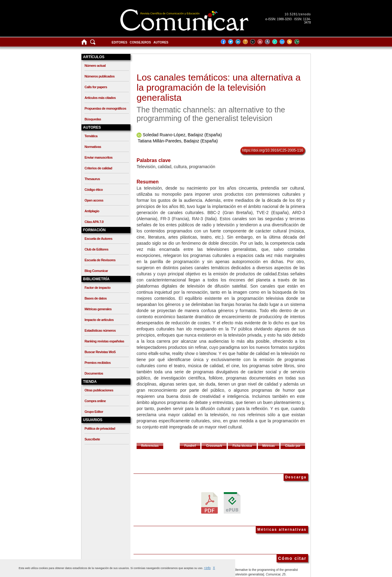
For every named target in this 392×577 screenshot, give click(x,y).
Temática (91, 136)
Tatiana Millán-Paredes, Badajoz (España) (178, 141)
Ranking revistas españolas (104, 341)
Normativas (93, 147)
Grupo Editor (94, 412)
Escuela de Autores (98, 239)
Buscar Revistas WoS (100, 352)
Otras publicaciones (99, 390)
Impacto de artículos (99, 320)
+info (207, 568)
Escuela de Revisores (100, 260)
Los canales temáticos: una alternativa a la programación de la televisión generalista (219, 87)
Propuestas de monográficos (105, 108)
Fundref (190, 446)
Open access (94, 200)
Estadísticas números (100, 330)
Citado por (293, 446)
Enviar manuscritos (98, 157)
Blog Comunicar (96, 271)
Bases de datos (96, 298)
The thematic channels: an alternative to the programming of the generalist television (211, 114)
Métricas (269, 446)
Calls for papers (96, 87)
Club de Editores (96, 249)
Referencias (150, 446)
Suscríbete (92, 439)
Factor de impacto (98, 288)
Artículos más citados (100, 98)
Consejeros (140, 42)
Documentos (94, 373)
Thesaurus (92, 179)
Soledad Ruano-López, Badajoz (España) (182, 135)
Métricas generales (98, 309)
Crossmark (214, 446)
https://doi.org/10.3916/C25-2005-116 (273, 150)
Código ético (94, 190)
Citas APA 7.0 (94, 222)
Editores (120, 42)
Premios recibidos (98, 363)
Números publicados (100, 76)
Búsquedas (93, 119)
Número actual (95, 66)
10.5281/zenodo (298, 14)
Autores (161, 42)
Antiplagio (92, 211)
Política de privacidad (100, 428)
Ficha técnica (242, 446)
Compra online (95, 401)
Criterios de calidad (98, 168)
